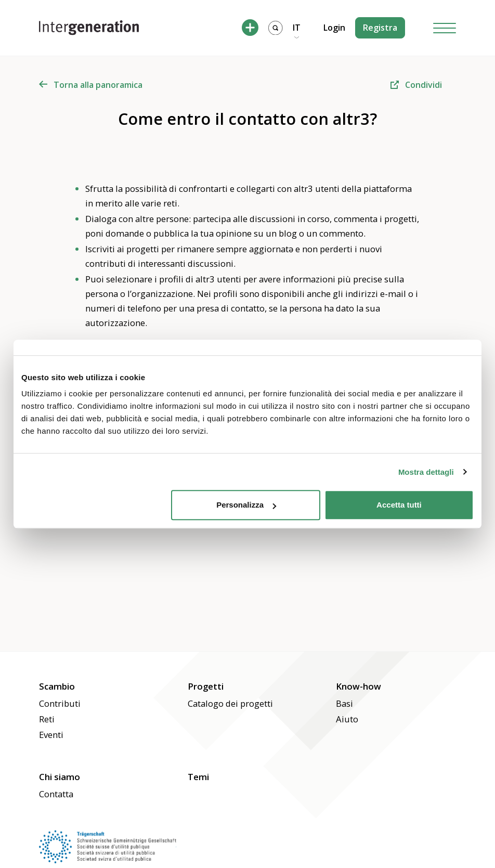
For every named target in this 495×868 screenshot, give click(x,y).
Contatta (56, 794)
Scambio (57, 686)
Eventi (51, 735)
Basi (344, 703)
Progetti (206, 686)
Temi (198, 777)
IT (297, 28)
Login (334, 28)
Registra (380, 28)
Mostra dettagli (426, 472)
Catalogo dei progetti (230, 703)
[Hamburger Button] (445, 28)
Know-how (359, 686)
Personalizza (246, 505)
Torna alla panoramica (91, 85)
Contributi (60, 703)
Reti (47, 719)
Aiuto (347, 719)
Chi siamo (60, 777)
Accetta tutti (399, 505)
